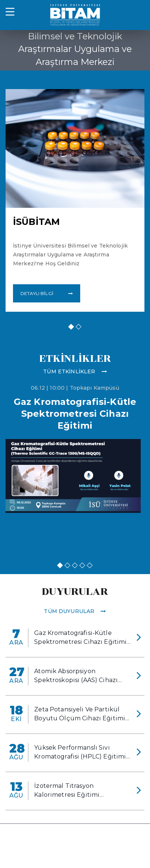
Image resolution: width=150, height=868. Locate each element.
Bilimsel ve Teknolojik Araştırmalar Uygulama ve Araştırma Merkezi (75, 49)
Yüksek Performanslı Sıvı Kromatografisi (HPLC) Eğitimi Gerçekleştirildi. (80, 753)
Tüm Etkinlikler (75, 371)
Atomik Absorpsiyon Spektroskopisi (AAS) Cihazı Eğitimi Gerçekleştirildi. (76, 676)
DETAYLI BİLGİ (47, 293)
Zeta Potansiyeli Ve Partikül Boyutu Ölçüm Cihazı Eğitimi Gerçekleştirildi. (80, 714)
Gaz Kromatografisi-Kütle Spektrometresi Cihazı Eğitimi (75, 414)
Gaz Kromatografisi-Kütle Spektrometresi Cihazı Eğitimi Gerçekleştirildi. (80, 638)
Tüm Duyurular (75, 611)
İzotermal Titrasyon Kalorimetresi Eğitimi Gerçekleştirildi (67, 791)
